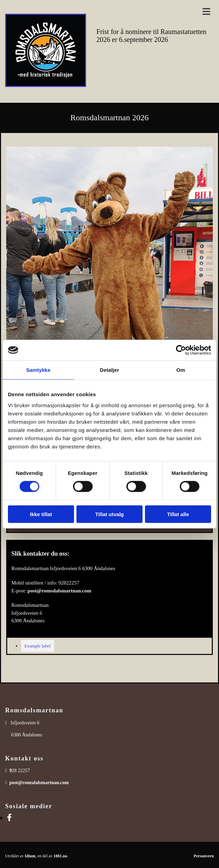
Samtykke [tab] (38, 370)
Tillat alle (178, 514)
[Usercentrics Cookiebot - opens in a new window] (181, 350)
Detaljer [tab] (109, 370)
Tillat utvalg (109, 514)
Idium (30, 856)
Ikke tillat (41, 514)
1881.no (60, 856)
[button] (155, 12)
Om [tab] (181, 370)
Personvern (204, 856)
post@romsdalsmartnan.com (59, 591)
